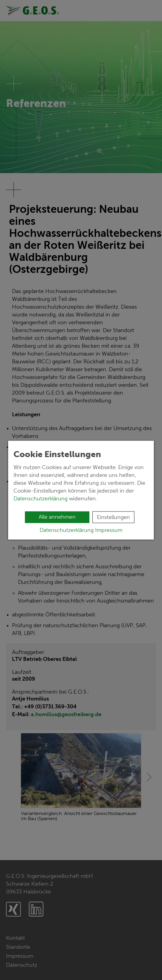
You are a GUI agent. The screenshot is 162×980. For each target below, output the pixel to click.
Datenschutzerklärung (41, 498)
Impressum (109, 530)
